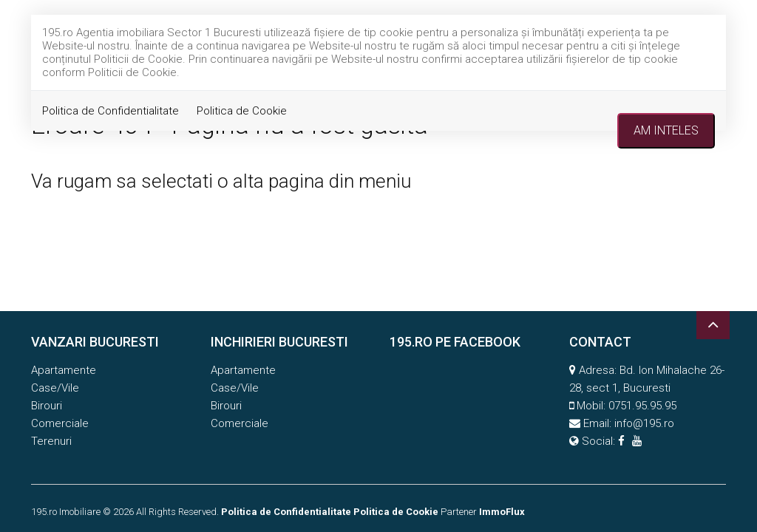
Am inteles (666, 130)
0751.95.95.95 (642, 406)
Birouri (47, 406)
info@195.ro (644, 423)
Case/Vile (55, 388)
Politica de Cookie (242, 111)
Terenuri (51, 441)
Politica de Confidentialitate (111, 111)
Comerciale (60, 423)
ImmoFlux (502, 512)
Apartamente (64, 370)
